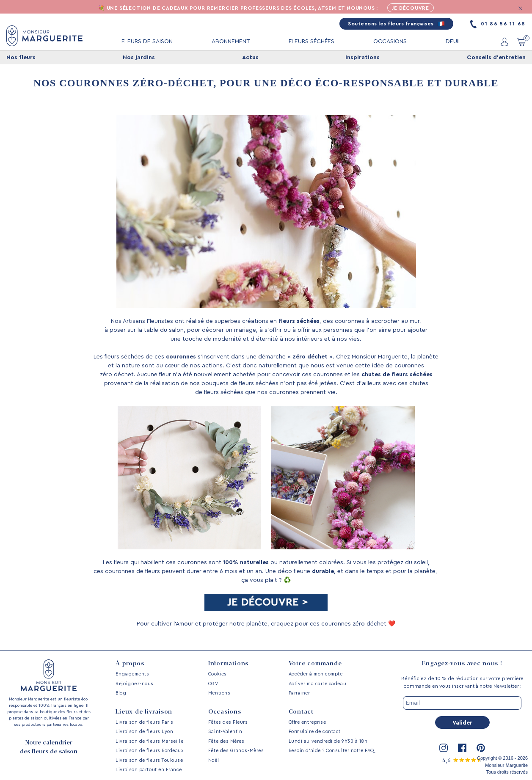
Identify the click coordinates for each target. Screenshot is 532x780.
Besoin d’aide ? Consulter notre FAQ (331, 751)
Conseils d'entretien (496, 58)
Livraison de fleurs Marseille (149, 741)
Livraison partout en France (149, 770)
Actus (250, 58)
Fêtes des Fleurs (228, 722)
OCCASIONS (390, 42)
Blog (121, 693)
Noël (214, 760)
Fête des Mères (226, 741)
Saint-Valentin (225, 732)
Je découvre (411, 8)
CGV (213, 684)
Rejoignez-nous (135, 684)
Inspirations (362, 58)
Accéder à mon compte (316, 674)
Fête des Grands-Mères (236, 751)
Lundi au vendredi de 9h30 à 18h (328, 741)
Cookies (218, 674)
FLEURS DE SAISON (147, 42)
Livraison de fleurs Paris (145, 722)
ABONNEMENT (231, 42)
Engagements (132, 674)
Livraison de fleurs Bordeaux (149, 751)
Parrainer (299, 693)
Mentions (219, 693)
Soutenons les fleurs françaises (396, 24)
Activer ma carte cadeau (317, 684)
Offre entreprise (307, 722)
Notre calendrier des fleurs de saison (49, 747)
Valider (462, 723)
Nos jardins (139, 58)
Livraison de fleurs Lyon (144, 732)
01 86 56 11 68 (498, 24)
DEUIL (453, 42)
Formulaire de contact (315, 732)
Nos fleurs (21, 58)
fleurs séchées (299, 322)
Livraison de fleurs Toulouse (149, 760)
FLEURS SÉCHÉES (311, 42)
